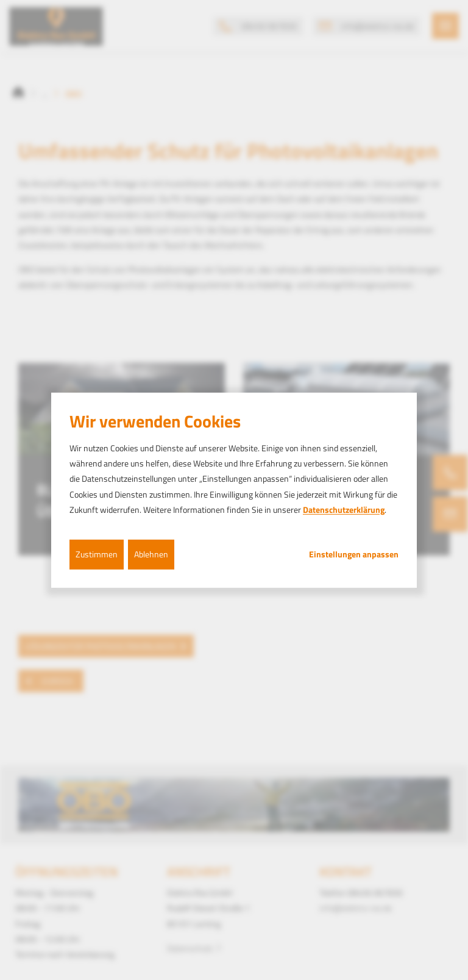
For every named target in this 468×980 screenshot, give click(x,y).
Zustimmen (97, 554)
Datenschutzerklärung (344, 510)
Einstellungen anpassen (354, 554)
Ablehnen (151, 554)
